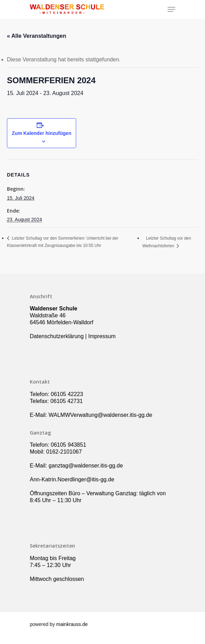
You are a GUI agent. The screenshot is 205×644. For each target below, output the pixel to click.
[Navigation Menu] (171, 9)
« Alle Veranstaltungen (37, 36)
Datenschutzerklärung (57, 336)
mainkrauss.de (72, 624)
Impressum (102, 336)
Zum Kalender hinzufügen (42, 133)
